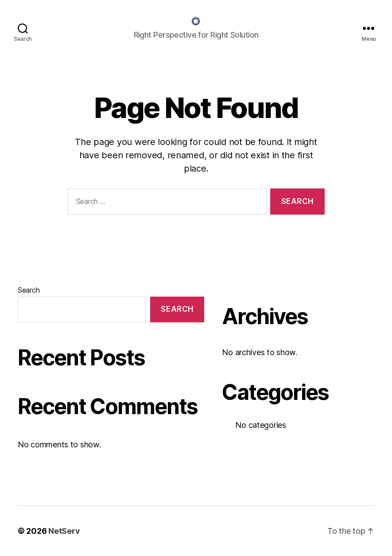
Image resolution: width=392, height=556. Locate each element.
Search (29, 290)
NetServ (64, 531)
